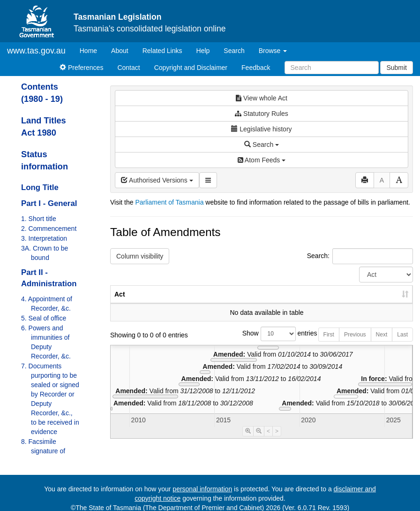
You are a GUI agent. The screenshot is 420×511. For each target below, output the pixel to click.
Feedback (256, 68)
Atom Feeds (262, 160)
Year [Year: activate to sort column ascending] (299, 304)
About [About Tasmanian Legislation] (120, 51)
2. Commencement (49, 229)
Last (402, 344)
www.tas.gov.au (36, 51)
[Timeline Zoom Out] (259, 441)
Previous (355, 344)
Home (92, 50)
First (329, 344)
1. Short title (39, 219)
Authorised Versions (157, 180)
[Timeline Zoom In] (248, 441)
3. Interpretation (44, 238)
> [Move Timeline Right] (277, 441)
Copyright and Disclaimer (191, 68)
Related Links (162, 51)
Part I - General (49, 203)
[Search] (332, 68)
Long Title (40, 187)
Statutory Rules (262, 114)
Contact (128, 68)
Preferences (81, 68)
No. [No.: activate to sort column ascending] (256, 304)
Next (382, 344)
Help (203, 51)
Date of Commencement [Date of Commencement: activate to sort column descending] (364, 299)
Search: (360, 256)
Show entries (262, 343)
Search (234, 51)
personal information (202, 489)
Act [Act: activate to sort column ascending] (120, 304)
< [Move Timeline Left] (268, 441)
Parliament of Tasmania (169, 202)
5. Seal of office (44, 318)
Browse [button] (273, 51)
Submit (397, 68)
